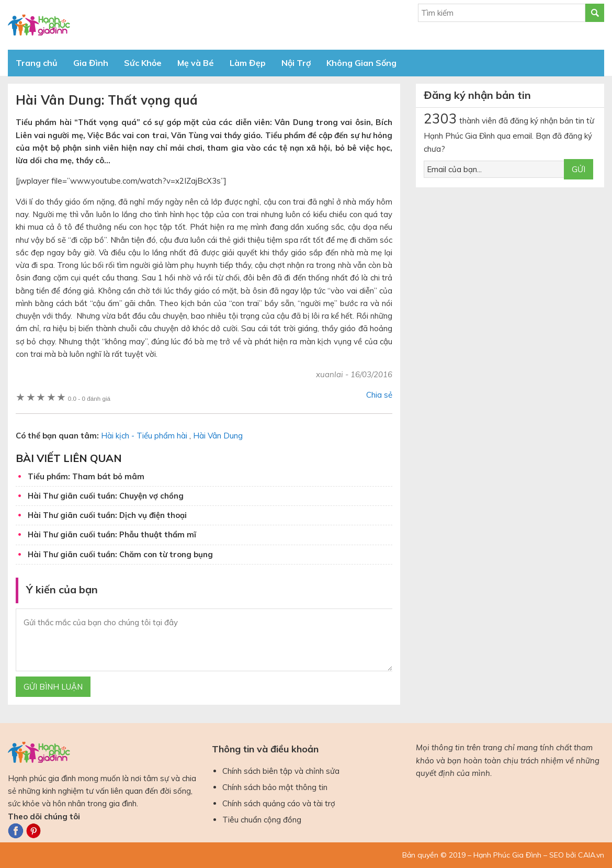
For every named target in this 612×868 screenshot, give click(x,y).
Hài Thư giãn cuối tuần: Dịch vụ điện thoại (107, 515)
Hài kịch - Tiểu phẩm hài (144, 436)
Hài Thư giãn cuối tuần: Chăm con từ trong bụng (120, 554)
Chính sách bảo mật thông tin (275, 787)
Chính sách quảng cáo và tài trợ (279, 803)
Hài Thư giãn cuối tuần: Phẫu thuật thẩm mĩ (112, 534)
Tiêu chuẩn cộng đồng (262, 820)
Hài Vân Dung (218, 436)
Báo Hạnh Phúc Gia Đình (102, 25)
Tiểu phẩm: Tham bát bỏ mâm (86, 476)
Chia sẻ (379, 395)
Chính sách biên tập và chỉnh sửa (281, 771)
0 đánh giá (89, 398)
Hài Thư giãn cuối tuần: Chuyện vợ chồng (106, 496)
